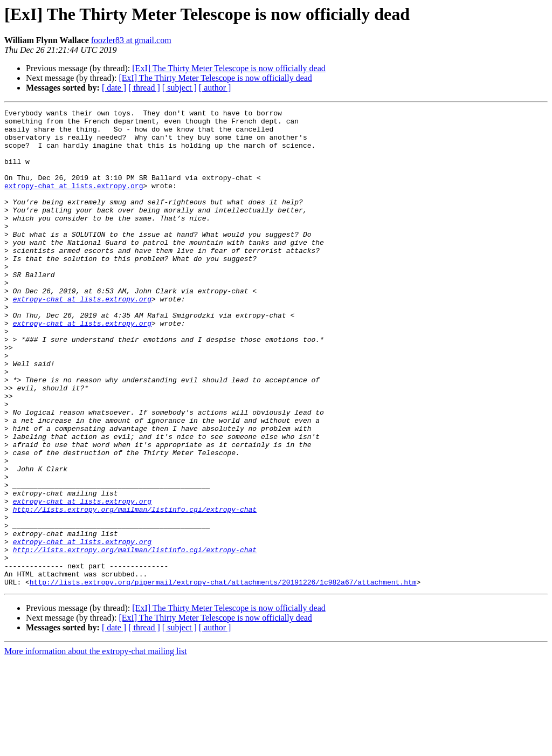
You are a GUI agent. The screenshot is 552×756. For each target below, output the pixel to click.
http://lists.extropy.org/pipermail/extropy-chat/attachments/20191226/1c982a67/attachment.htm (223, 677)
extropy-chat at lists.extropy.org (74, 202)
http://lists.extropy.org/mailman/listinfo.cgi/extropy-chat (135, 590)
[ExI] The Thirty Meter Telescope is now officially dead (229, 68)
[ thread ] (144, 88)
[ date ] (114, 88)
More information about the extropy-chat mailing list (96, 747)
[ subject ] (180, 88)
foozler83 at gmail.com (131, 40)
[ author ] (215, 88)
